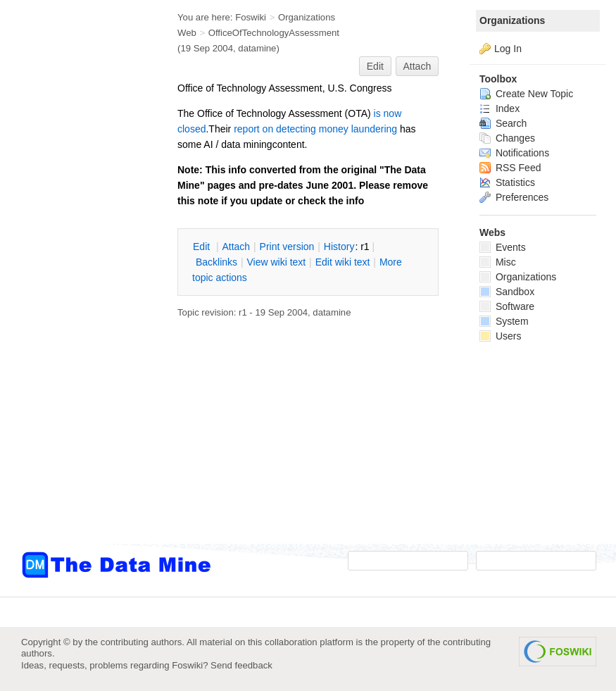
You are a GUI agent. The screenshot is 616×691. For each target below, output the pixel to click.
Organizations (512, 20)
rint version (287, 247)
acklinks (216, 262)
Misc (498, 262)
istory (339, 247)
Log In (508, 49)
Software (507, 306)
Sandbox (507, 292)
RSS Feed (510, 168)
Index (499, 108)
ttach (236, 247)
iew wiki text (276, 262)
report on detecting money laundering (315, 129)
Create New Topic (526, 94)
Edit (375, 66)
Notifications (514, 153)
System (504, 321)
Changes (507, 138)
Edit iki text (343, 262)
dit (203, 247)
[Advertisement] (77, 284)
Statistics (507, 182)
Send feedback (241, 665)
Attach (417, 66)
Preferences (514, 197)
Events (503, 247)
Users (500, 336)
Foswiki (251, 17)
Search (503, 123)
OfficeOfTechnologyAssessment (274, 33)
